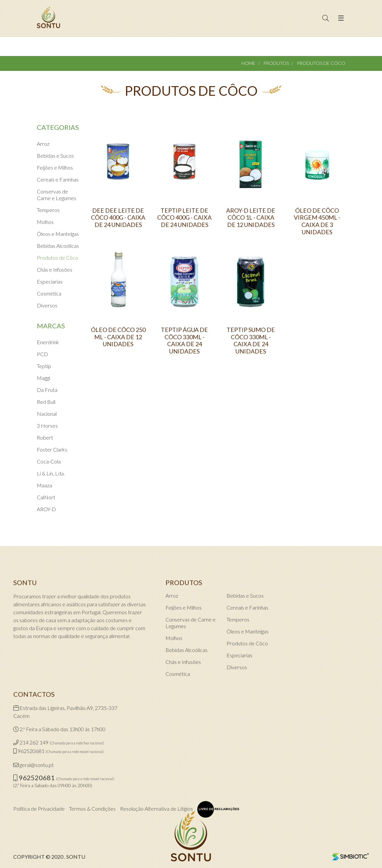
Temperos (48, 210)
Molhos (45, 222)
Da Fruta (47, 390)
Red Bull (46, 402)
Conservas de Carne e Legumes (57, 195)
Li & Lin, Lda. (51, 473)
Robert (45, 437)
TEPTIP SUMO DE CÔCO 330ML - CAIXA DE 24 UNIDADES (251, 341)
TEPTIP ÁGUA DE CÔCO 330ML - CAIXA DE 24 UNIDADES (184, 341)
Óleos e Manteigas (58, 234)
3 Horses (47, 426)
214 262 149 (34, 742)
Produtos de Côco (58, 258)
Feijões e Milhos (55, 167)
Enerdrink (48, 342)
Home (248, 63)
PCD (42, 354)
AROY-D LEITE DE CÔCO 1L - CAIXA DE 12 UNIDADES (251, 218)
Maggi (43, 378)
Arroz (43, 144)
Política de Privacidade (39, 809)
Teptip (44, 366)
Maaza (44, 485)
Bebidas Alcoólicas (58, 246)
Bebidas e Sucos (55, 156)
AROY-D (46, 509)
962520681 (31, 751)
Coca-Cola (49, 461)
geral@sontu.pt (37, 765)
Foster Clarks (52, 449)
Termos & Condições (92, 809)
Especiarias (50, 281)
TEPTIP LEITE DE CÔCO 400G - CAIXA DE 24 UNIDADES (184, 218)
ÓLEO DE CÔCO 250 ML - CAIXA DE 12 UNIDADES (118, 337)
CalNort (46, 497)
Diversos (47, 305)
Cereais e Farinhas (58, 179)
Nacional (47, 414)
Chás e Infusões (55, 270)
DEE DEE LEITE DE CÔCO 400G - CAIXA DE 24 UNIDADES (118, 218)
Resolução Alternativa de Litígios (157, 809)
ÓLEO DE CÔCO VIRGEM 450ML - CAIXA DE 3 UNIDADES (317, 221)
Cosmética (49, 293)
